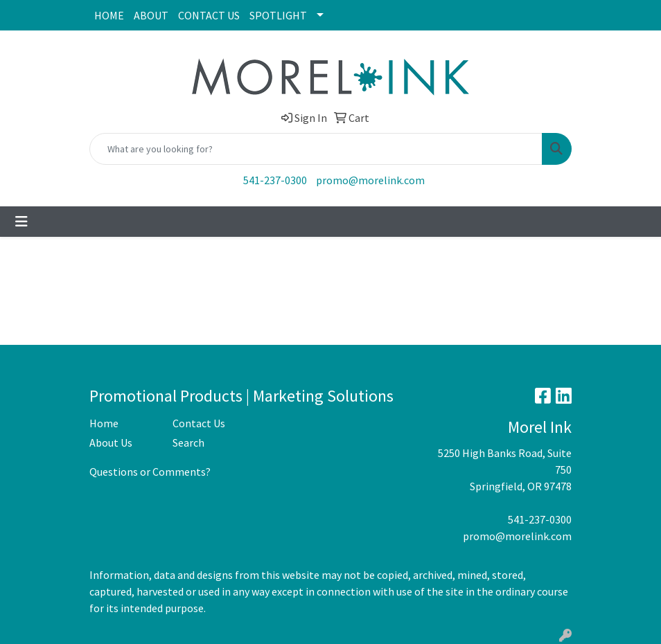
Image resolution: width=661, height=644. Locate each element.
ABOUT (151, 15)
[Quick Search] (316, 149)
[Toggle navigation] (21, 222)
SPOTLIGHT (278, 15)
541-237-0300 (275, 180)
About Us (111, 442)
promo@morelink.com (370, 180)
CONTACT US (209, 15)
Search (188, 442)
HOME (109, 15)
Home (104, 423)
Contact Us (199, 423)
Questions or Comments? (150, 472)
